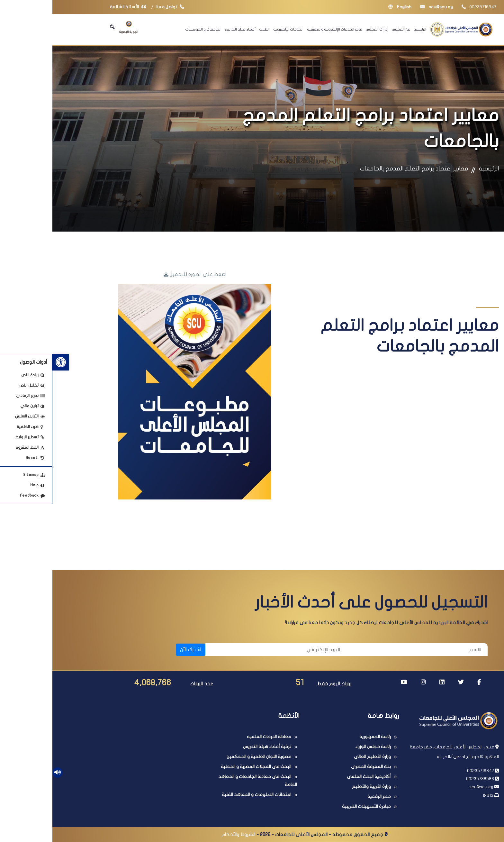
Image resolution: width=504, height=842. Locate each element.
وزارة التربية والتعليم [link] (319, 787)
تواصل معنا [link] (119, 7)
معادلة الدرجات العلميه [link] (217, 737)
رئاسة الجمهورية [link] (323, 737)
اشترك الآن (138, 650)
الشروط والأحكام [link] (186, 835)
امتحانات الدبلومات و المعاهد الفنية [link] (204, 795)
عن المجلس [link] (349, 29)
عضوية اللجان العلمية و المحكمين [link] (207, 757)
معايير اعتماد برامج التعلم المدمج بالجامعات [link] (362, 169)
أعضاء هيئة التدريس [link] (188, 29)
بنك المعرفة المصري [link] (319, 767)
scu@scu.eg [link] (384, 7)
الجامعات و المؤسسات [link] (151, 29)
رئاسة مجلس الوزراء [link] (321, 747)
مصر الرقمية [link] (327, 796)
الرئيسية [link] (368, 29)
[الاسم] (365, 650)
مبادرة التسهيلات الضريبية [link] (314, 806)
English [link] (347, 7)
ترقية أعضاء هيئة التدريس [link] (215, 747)
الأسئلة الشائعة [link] (77, 7)
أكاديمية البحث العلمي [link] (316, 777)
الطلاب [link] (212, 29)
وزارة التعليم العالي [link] (320, 757)
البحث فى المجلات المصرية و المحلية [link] (204, 767)
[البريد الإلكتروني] (224, 650)
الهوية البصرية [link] (76, 27)
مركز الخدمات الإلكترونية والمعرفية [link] (282, 29)
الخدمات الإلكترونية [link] (236, 29)
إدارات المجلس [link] (325, 29)
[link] (8, 362)
